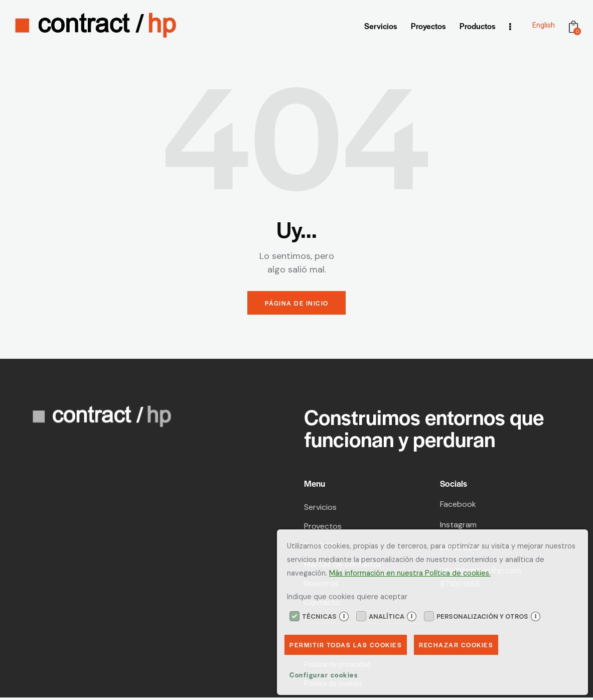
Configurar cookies (324, 675)
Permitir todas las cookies (347, 644)
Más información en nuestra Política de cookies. (410, 572)
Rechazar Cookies (460, 644)
